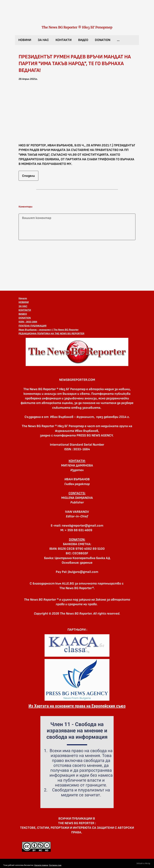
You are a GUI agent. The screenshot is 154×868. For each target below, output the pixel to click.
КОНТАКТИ (64, 40)
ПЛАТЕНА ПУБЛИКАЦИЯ (33, 326)
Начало (23, 298)
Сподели (28, 176)
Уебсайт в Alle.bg (143, 863)
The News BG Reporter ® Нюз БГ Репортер (77, 27)
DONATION (103, 40)
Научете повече (41, 865)
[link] (77, 16)
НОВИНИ (25, 40)
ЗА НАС (43, 40)
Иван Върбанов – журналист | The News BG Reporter (49, 330)
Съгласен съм (55, 865)
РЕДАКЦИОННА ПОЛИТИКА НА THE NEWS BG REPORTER (51, 334)
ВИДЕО (83, 40)
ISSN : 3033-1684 (28, 322)
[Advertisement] (77, 265)
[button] (77, 113)
